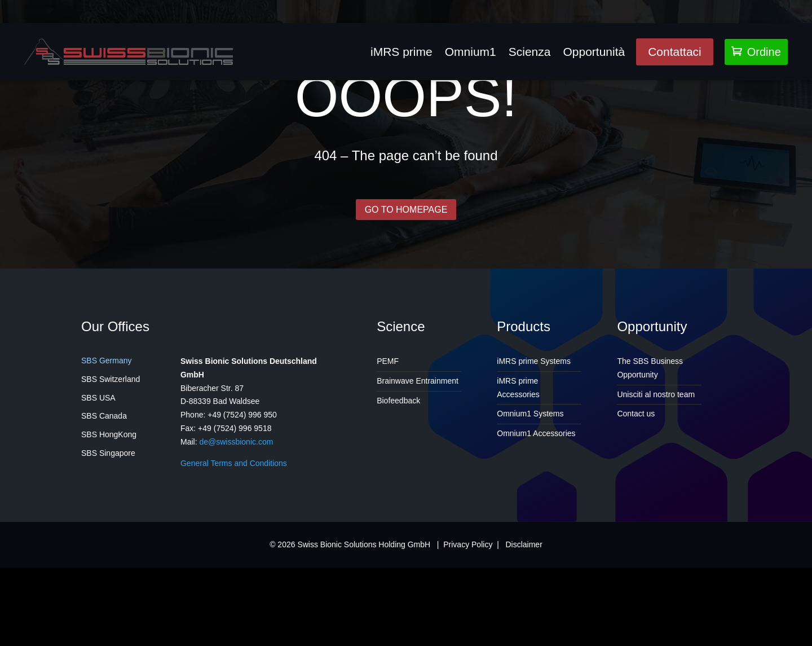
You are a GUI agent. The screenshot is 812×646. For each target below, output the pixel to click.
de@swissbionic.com (236, 527)
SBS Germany (106, 446)
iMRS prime (401, 52)
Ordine (756, 52)
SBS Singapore (108, 539)
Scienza (530, 52)
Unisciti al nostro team (656, 480)
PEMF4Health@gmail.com (237, 5)
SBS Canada (104, 502)
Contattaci (675, 52)
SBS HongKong (109, 520)
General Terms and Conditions (234, 548)
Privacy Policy (468, 630)
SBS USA (98, 483)
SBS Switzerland (111, 464)
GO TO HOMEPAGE (406, 293)
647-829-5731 (348, 5)
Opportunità (594, 52)
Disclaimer (524, 630)
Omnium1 (471, 52)
